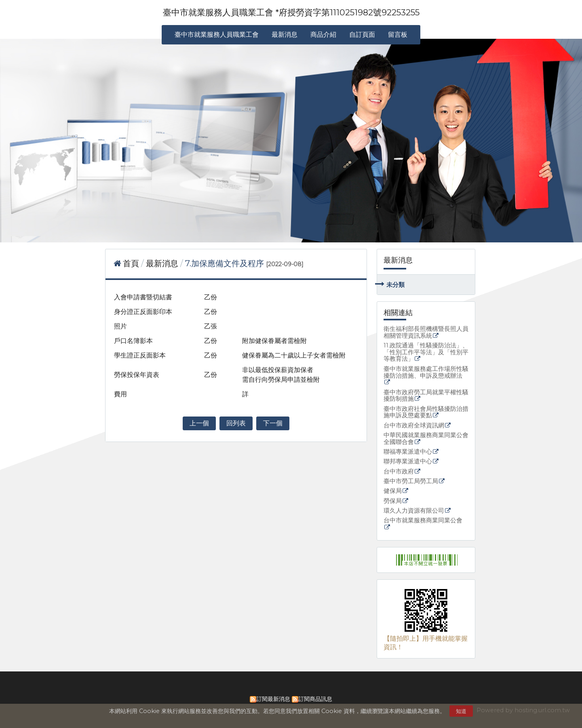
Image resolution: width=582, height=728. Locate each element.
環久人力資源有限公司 (414, 511)
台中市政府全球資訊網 (414, 426)
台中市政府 (399, 472)
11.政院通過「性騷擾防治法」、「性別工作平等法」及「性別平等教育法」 (426, 352)
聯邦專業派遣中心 (408, 462)
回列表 (236, 423)
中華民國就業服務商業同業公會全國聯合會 (426, 439)
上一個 (199, 423)
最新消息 (163, 263)
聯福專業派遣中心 (408, 452)
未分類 (395, 285)
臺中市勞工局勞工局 (411, 481)
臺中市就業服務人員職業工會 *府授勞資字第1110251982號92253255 (291, 12)
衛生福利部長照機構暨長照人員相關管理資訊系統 (426, 332)
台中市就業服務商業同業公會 (423, 521)
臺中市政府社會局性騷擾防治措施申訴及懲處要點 (426, 412)
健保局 (393, 491)
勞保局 (393, 501)
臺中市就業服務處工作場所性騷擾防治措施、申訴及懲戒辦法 (426, 372)
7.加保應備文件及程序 (225, 263)
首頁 (131, 263)
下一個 (273, 423)
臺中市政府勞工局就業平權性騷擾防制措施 (426, 396)
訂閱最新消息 (273, 699)
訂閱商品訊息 (315, 699)
